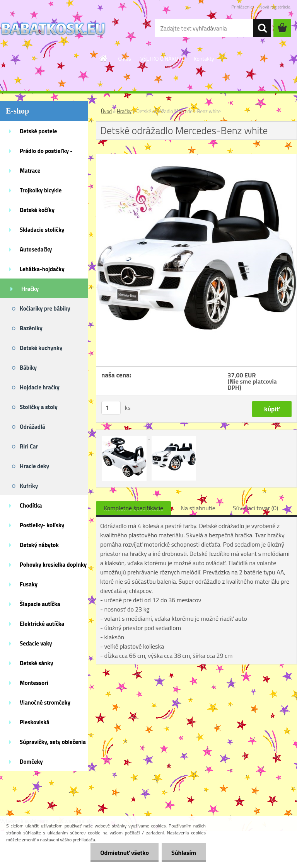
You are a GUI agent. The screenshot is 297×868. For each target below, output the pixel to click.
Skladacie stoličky (42, 230)
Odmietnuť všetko (125, 853)
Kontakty (204, 59)
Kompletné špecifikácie (133, 508)
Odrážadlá (32, 427)
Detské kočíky (37, 210)
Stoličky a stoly (39, 407)
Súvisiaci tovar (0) (255, 508)
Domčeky (31, 762)
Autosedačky (36, 249)
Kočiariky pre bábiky (45, 308)
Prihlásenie (242, 7)
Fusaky (29, 584)
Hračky (30, 289)
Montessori (34, 683)
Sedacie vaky (36, 643)
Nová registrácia (275, 7)
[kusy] (111, 408)
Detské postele (38, 131)
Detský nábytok (39, 545)
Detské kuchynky (41, 348)
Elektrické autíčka (42, 624)
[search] (262, 28)
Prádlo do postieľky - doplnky (46, 153)
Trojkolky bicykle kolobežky (41, 193)
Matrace (30, 171)
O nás (124, 59)
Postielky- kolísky (42, 525)
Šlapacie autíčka (40, 604)
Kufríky (29, 486)
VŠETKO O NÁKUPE (162, 59)
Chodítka (31, 505)
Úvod (106, 111)
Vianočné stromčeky (45, 702)
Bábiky (28, 368)
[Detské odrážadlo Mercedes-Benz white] (196, 157)
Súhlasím (184, 853)
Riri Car (29, 446)
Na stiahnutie (198, 508)
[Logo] (53, 29)
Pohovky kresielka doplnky (53, 565)
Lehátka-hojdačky (42, 269)
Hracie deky (34, 466)
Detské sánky (37, 663)
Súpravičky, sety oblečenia (53, 742)
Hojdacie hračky (40, 387)
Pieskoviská (35, 722)
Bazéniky (31, 328)
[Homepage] (104, 58)
